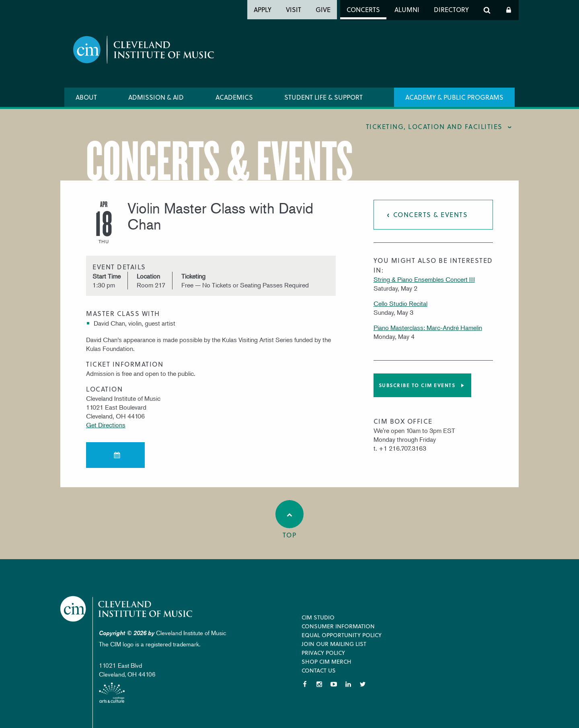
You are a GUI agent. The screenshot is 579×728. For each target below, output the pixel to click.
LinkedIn (348, 684)
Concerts (363, 9)
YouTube (334, 684)
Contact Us (319, 670)
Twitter (363, 684)
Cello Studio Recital (400, 304)
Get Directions (106, 425)
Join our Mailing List (334, 644)
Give (323, 9)
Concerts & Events (431, 214)
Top (289, 520)
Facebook (305, 684)
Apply (263, 9)
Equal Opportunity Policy (342, 635)
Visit (294, 9)
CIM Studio (318, 617)
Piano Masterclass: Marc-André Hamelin (428, 328)
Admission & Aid (156, 97)
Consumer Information (338, 626)
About (86, 97)
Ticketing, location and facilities (434, 126)
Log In (509, 10)
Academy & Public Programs (454, 97)
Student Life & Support (323, 97)
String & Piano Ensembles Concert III (424, 279)
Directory (451, 9)
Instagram (319, 684)
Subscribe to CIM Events (417, 385)
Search (487, 10)
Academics (234, 97)
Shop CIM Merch (326, 661)
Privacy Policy (323, 653)
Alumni (407, 9)
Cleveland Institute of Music (127, 609)
